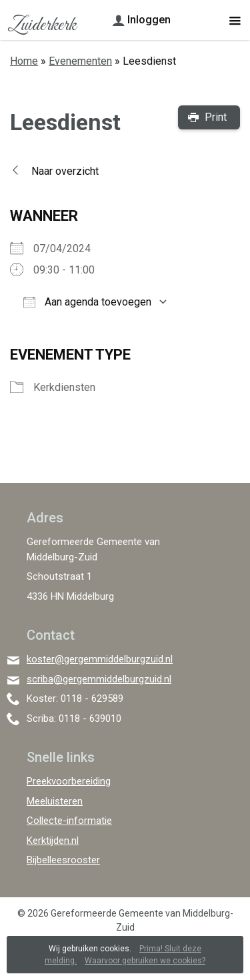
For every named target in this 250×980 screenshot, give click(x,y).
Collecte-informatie (69, 821)
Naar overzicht (65, 171)
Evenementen (80, 61)
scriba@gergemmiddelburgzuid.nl (99, 679)
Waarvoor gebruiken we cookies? (145, 961)
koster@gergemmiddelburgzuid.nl (100, 659)
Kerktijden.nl (53, 841)
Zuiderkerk (42, 25)
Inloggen (149, 20)
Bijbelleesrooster (63, 860)
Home (24, 61)
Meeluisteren (55, 801)
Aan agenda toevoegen (87, 302)
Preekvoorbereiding (69, 781)
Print (216, 117)
